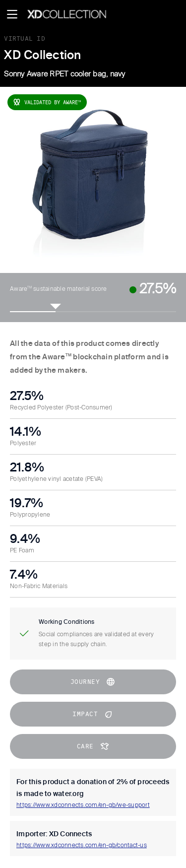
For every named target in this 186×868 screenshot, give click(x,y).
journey (93, 682)
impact (93, 714)
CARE (93, 746)
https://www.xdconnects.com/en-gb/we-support (83, 805)
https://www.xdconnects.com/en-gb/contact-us (82, 846)
